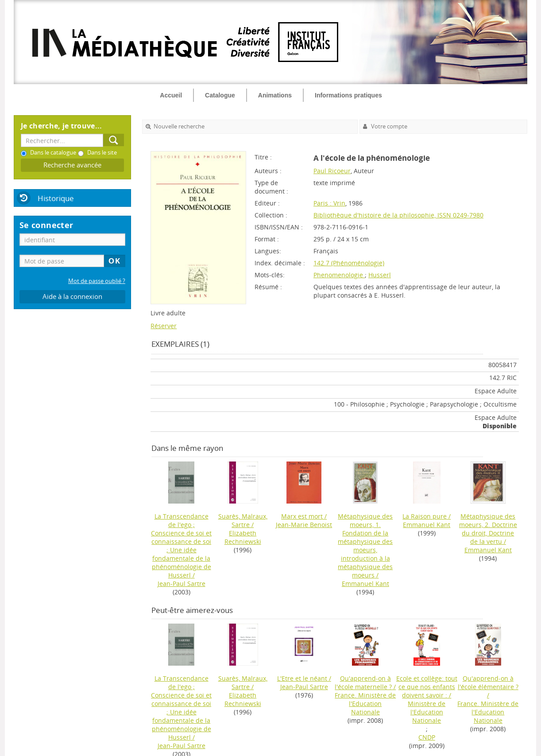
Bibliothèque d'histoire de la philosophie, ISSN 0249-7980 (398, 215)
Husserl (380, 275)
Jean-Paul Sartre (182, 583)
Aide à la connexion (72, 297)
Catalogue (220, 95)
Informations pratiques (348, 95)
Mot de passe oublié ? (97, 281)
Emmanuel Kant (365, 583)
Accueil (171, 95)
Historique (56, 198)
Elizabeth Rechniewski (243, 537)
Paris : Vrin (329, 203)
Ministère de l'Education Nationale (427, 712)
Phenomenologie (339, 275)
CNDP (427, 737)
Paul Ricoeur (332, 171)
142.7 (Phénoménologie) (349, 263)
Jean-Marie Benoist (304, 525)
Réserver (164, 326)
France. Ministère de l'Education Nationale (365, 704)
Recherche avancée (72, 165)
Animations (275, 95)
